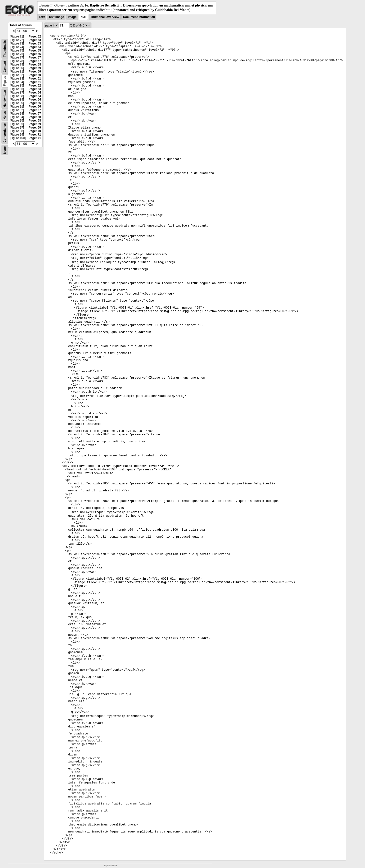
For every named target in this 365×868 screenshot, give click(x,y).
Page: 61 (35, 79)
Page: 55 (35, 51)
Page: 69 (35, 124)
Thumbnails (5, 49)
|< (54, 26)
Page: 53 (35, 40)
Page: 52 (35, 37)
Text (42, 17)
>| (89, 26)
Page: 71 (35, 135)
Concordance (5, 133)
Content (5, 67)
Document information (139, 17)
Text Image (56, 17)
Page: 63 (35, 89)
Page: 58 (35, 65)
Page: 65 (35, 103)
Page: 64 (35, 93)
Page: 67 (35, 110)
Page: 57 (35, 58)
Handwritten (5, 99)
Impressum (110, 865)
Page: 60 (35, 75)
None (5, 150)
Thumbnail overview (105, 17)
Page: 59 (35, 68)
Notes (5, 115)
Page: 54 (35, 47)
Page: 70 (35, 131)
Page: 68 (35, 117)
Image (72, 17)
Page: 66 (35, 107)
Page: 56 (35, 54)
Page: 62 (35, 86)
